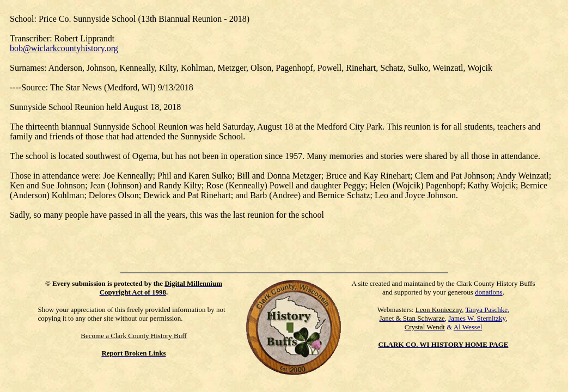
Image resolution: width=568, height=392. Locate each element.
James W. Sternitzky (477, 318)
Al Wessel (468, 327)
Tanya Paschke (487, 310)
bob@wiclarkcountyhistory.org (64, 48)
